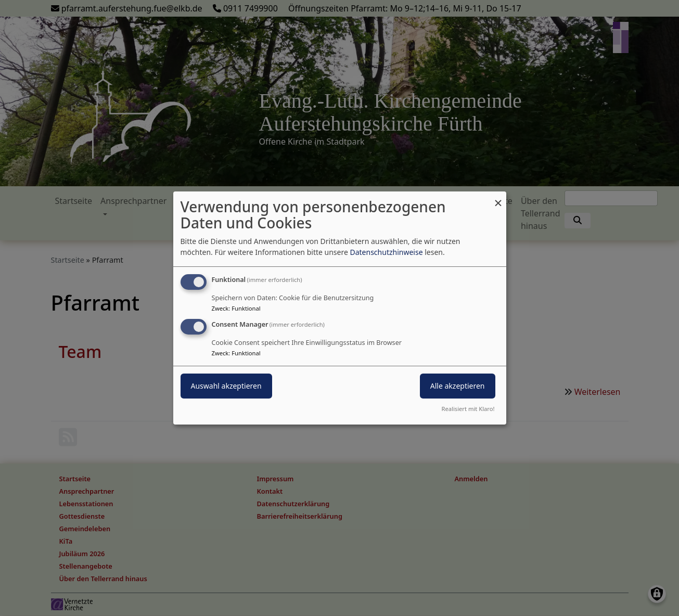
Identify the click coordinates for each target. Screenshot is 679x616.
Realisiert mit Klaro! (468, 409)
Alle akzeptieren (458, 386)
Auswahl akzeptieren (226, 386)
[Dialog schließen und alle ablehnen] (498, 198)
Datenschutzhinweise (386, 252)
